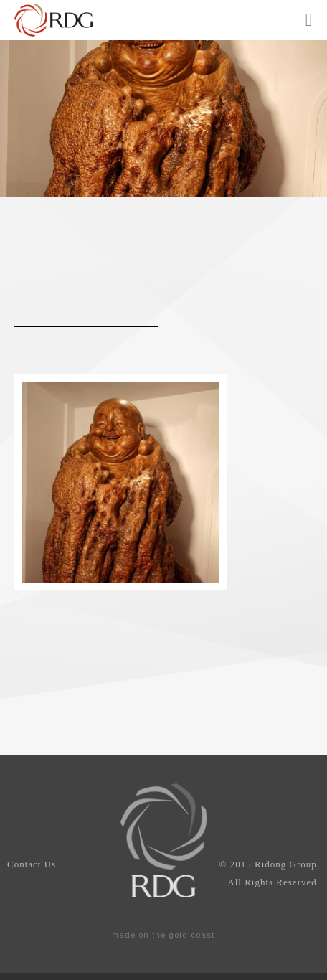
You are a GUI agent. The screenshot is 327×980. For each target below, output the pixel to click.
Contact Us (32, 864)
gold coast (191, 935)
